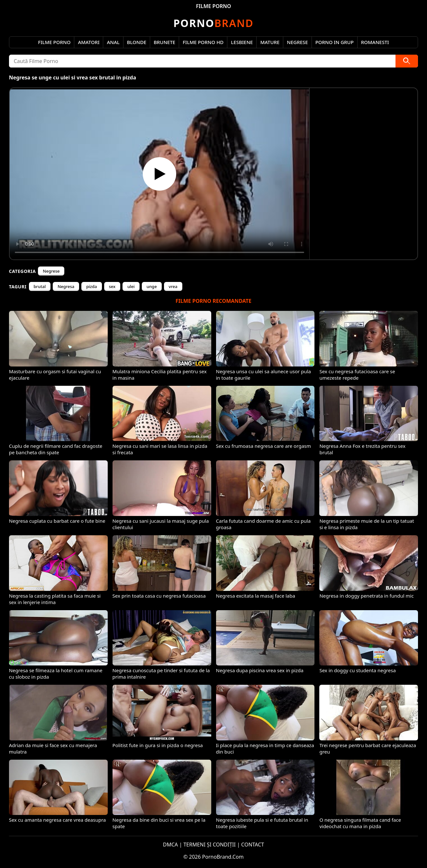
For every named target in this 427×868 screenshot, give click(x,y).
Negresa (66, 286)
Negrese (297, 42)
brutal (40, 286)
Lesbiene (242, 42)
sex (112, 286)
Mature (270, 42)
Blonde (137, 42)
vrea (173, 286)
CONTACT (253, 845)
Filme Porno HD (203, 42)
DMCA (171, 845)
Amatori (89, 42)
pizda (91, 286)
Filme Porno (54, 42)
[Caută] (407, 61)
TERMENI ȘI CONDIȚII (209, 845)
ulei (131, 286)
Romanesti (375, 42)
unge (152, 286)
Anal (113, 42)
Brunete (164, 42)
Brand (213, 23)
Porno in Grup (335, 42)
